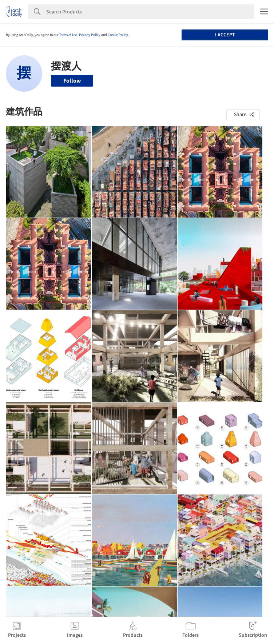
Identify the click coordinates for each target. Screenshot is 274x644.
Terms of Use (68, 35)
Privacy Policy (90, 35)
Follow (72, 81)
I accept (225, 35)
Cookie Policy (118, 35)
